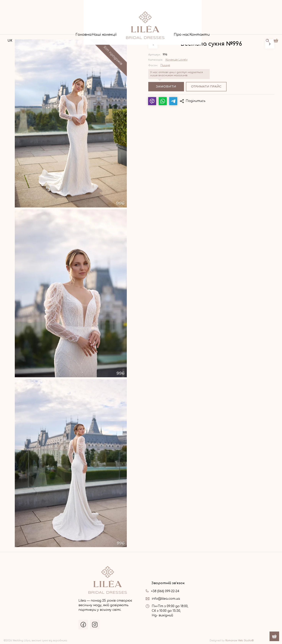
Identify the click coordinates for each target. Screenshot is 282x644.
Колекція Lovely (176, 60)
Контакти (233, 29)
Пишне (165, 65)
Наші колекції (92, 29)
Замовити (166, 87)
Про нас (193, 29)
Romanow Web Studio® (240, 641)
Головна (50, 29)
